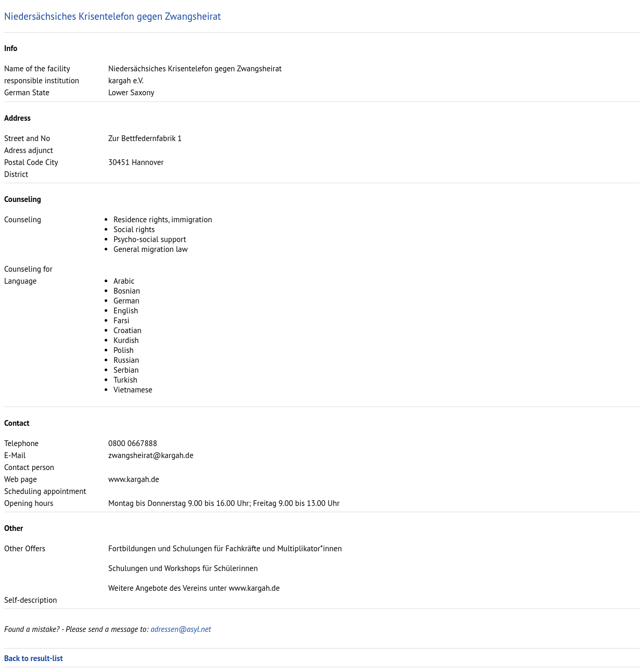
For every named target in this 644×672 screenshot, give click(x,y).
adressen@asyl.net (181, 629)
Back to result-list (34, 658)
